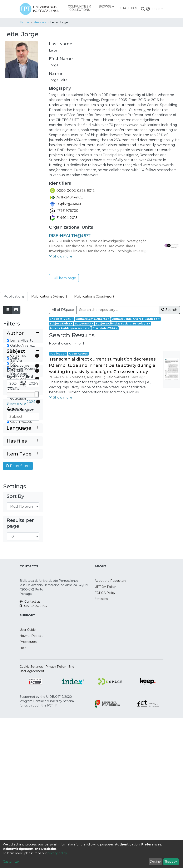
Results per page (20, 674)
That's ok (171, 862)
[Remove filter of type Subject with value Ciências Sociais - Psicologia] (123, 324)
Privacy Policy (56, 817)
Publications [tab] (14, 296)
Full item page (64, 278)
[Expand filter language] (23, 579)
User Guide (28, 780)
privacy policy (57, 853)
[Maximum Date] (33, 500)
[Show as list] (8, 310)
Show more (16, 460)
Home (25, 22)
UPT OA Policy (105, 737)
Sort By (15, 647)
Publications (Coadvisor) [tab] (94, 296)
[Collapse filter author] (23, 333)
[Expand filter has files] (23, 592)
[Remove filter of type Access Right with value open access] (70, 328)
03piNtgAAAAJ (65, 204)
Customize (11, 862)
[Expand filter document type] (23, 536)
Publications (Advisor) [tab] (49, 296)
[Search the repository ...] (118, 310)
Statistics (101, 749)
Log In (156, 9)
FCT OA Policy (105, 743)
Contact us (30, 752)
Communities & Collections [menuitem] (80, 8)
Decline (155, 862)
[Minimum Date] (13, 500)
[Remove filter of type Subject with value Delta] (61, 324)
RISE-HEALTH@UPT (70, 236)
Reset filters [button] (18, 616)
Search (169, 310)
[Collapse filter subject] (23, 408)
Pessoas (40, 22)
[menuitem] (106, 6)
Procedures (28, 792)
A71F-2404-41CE (66, 197)
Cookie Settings (31, 817)
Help (23, 798)
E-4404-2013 (64, 218)
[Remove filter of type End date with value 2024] (62, 319)
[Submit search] (143, 9)
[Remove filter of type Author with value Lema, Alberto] (93, 319)
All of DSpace (63, 310)
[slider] (36, 511)
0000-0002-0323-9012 (72, 191)
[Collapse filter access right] (23, 554)
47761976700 (64, 211)
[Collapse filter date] (23, 487)
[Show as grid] (16, 310)
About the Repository (110, 731)
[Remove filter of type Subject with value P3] (84, 324)
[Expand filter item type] (23, 604)
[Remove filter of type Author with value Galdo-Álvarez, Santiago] (136, 319)
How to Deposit (31, 786)
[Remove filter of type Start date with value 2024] (105, 328)
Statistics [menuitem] (129, 8)
